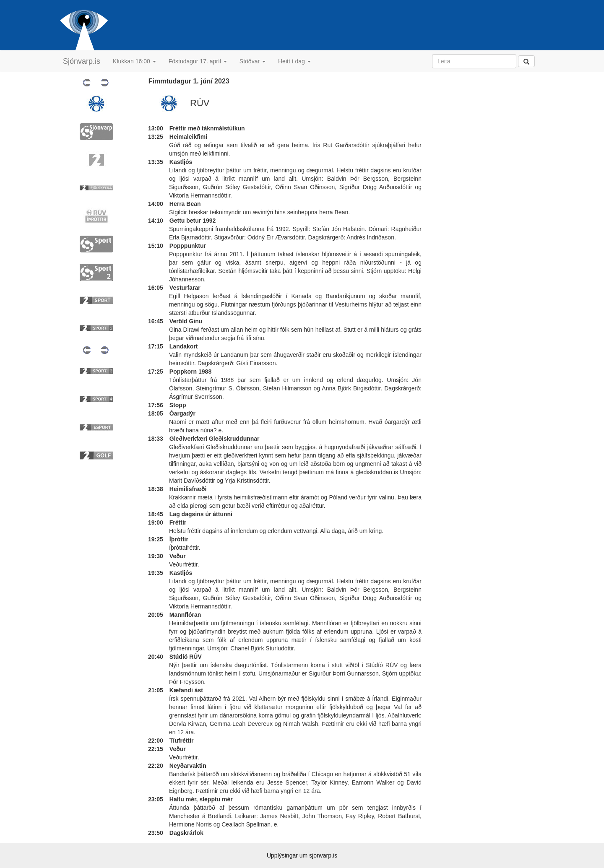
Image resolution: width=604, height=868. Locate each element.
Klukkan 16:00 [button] (134, 61)
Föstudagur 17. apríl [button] (198, 61)
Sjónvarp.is (82, 61)
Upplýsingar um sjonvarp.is (302, 855)
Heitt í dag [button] (294, 61)
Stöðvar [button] (253, 61)
